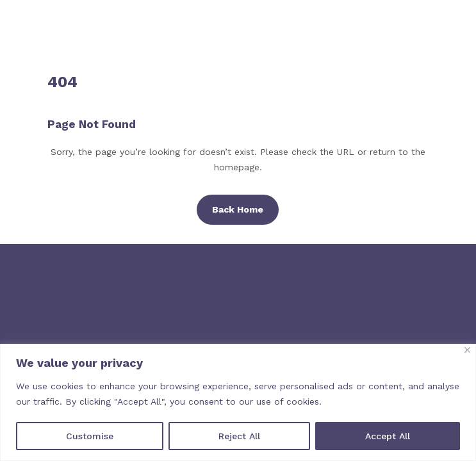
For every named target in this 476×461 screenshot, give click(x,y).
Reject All (239, 436)
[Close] (467, 350)
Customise (90, 436)
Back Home (238, 209)
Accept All (388, 436)
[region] (238, 402)
